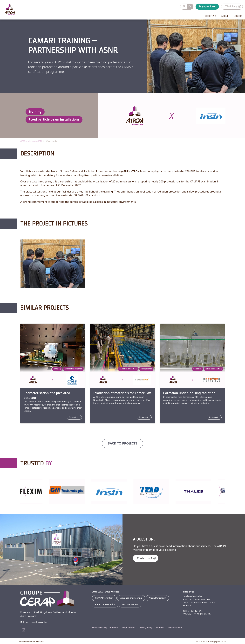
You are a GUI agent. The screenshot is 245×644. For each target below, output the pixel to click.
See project (75, 417)
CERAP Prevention (104, 598)
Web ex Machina (36, 641)
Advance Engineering (131, 598)
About (225, 16)
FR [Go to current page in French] (184, 6)
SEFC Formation (130, 604)
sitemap (160, 627)
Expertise (210, 16)
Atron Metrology (157, 598)
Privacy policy (146, 627)
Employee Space (207, 6)
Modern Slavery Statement (105, 627)
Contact (238, 16)
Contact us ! (146, 558)
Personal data (175, 627)
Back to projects (122, 443)
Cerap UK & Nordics (105, 604)
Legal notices (128, 627)
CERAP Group (233, 6)
